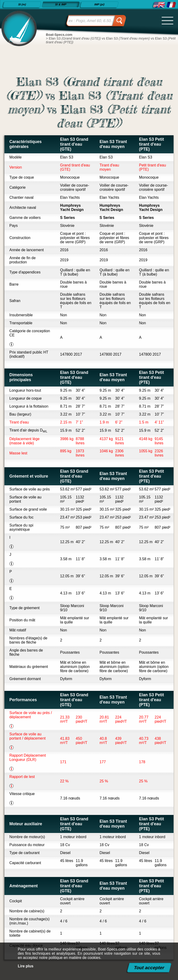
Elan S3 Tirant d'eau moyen (113, 144)
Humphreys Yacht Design (72, 208)
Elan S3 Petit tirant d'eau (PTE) (152, 144)
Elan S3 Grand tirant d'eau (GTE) (74, 144)
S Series (68, 218)
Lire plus (26, 966)
